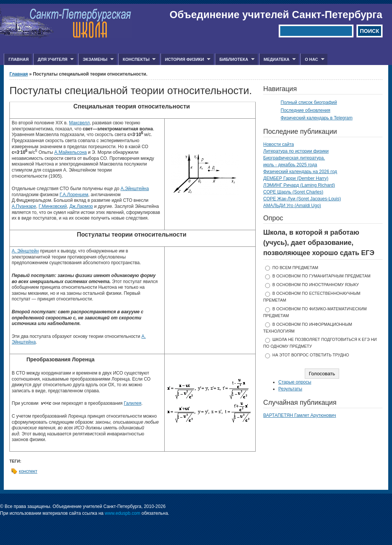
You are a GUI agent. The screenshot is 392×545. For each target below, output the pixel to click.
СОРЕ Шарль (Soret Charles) (293, 192)
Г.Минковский (53, 206)
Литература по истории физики (296, 151)
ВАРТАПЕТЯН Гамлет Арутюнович (300, 415)
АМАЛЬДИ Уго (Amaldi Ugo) (292, 206)
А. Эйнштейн (25, 251)
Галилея (133, 403)
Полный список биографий (309, 102)
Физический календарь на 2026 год (300, 172)
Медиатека (277, 60)
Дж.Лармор (81, 206)
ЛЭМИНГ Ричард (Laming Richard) (299, 185)
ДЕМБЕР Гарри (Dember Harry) (296, 178)
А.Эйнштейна (135, 189)
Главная (18, 59)
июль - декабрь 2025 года (290, 165)
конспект (28, 471)
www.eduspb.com (122, 513)
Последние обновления (306, 110)
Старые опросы (295, 382)
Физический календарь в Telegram (316, 118)
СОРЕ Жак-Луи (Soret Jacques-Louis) (302, 199)
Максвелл (79, 123)
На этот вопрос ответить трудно (311, 355)
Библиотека (235, 60)
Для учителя (53, 60)
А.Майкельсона (71, 152)
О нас (312, 60)
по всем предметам (295, 268)
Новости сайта (279, 144)
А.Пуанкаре (24, 206)
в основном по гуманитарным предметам (321, 276)
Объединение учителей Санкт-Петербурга (276, 15)
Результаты (290, 389)
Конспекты (137, 60)
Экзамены (96, 60)
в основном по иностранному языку (316, 285)
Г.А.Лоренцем (74, 195)
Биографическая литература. (294, 158)
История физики (185, 60)
